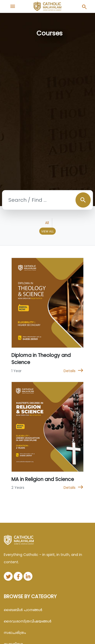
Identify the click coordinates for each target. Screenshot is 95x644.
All (47, 223)
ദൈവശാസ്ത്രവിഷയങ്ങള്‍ (28, 621)
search (83, 200)
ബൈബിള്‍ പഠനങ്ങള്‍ (23, 610)
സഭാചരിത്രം (15, 633)
